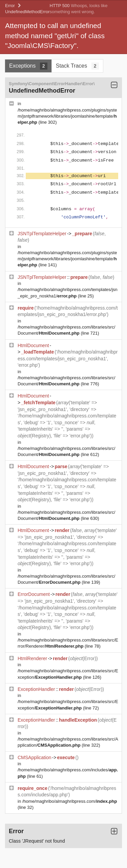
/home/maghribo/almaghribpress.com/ (70, 801)
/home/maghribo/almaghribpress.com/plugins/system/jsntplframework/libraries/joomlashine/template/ (67, 116)
